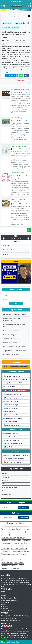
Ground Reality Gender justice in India (15, 315)
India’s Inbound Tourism (11, 331)
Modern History (27, 540)
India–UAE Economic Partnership (18, 200)
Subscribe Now (23, 507)
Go (16, 303)
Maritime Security (9, 335)
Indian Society (21, 538)
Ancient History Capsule (11, 405)
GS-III (8, 41)
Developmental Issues (7, 563)
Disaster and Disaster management (11, 554)
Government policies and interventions (11, 540)
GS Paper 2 (6, 477)
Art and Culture (6, 549)
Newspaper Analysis (10, 422)
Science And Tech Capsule (12, 395)
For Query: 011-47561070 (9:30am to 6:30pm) (15, 616)
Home (3, 592)
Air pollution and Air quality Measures (15, 351)
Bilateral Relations (6, 557)
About (3, 594)
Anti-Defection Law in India (22, 81)
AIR (7, 73)
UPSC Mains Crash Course (9, 600)
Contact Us (5, 608)
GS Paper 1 (6, 474)
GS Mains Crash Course (11, 433)
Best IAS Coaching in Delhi (9, 598)
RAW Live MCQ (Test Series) (13, 418)
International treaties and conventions (21, 551)
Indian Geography (19, 563)
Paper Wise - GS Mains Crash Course (15, 437)
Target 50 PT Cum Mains (12, 376)
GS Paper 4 (6, 484)
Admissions (5, 606)
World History (16, 557)
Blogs (3, 604)
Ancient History (6, 568)
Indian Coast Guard (9, 250)
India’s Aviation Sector (19, 146)
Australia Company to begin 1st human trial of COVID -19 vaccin (16, 35)
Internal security (6, 551)
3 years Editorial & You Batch (13, 444)
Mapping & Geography (11, 408)
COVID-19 (19, 41)
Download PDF (7, 23)
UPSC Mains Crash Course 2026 (16, 6)
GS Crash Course (9, 386)
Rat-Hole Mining (17, 118)
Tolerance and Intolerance (8, 560)
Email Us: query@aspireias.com (11, 621)
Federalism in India (18, 173)
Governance (5, 546)
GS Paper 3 (6, 481)
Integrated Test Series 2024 (13, 383)
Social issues (15, 549)
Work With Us (5, 602)
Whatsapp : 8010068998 (9, 618)
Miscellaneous (7, 494)
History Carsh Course (11, 401)
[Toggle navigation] (0, 10)
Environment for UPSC (11, 415)
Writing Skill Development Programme (16, 455)
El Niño (5, 254)
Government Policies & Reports (10, 565)
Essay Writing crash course (12, 462)
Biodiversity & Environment (8, 538)
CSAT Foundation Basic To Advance (15, 380)
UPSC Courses (6, 596)
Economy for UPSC (10, 412)
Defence (21, 565)
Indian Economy (21, 560)
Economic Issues (8, 491)
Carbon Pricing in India (10, 343)
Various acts (23, 549)
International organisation (10, 487)
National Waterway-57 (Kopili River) (14, 347)
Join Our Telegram (12, 76)
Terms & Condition (7, 611)
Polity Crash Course (10, 398)
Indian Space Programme (11, 355)
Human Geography (18, 543)
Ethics (11, 546)
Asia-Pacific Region (9, 339)
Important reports (26, 557)
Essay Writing (8, 447)
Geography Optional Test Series (14, 459)
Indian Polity (24, 554)
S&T (24, 41)
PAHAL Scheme (15, 568)
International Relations (17, 535)
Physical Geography (7, 543)
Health (4, 43)
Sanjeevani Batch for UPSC (12, 425)
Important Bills (18, 546)
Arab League (7, 246)
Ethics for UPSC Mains (11, 440)
